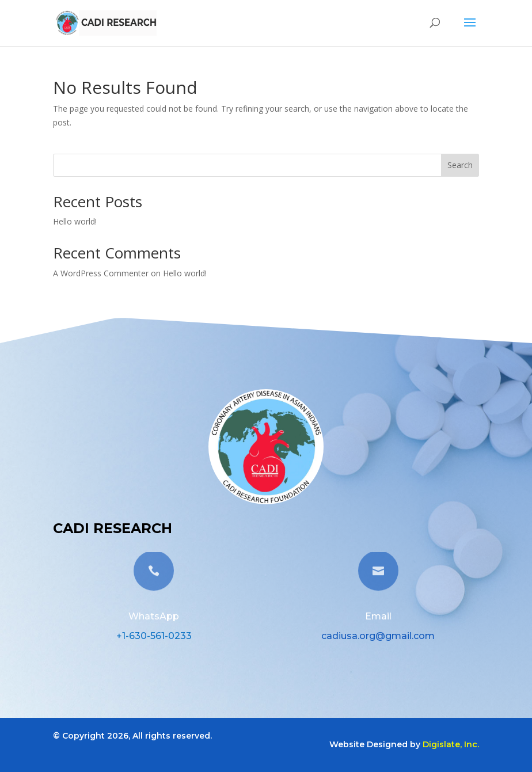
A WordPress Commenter (101, 273)
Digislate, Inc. (451, 744)
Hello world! (75, 221)
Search (460, 165)
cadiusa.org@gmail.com (378, 636)
